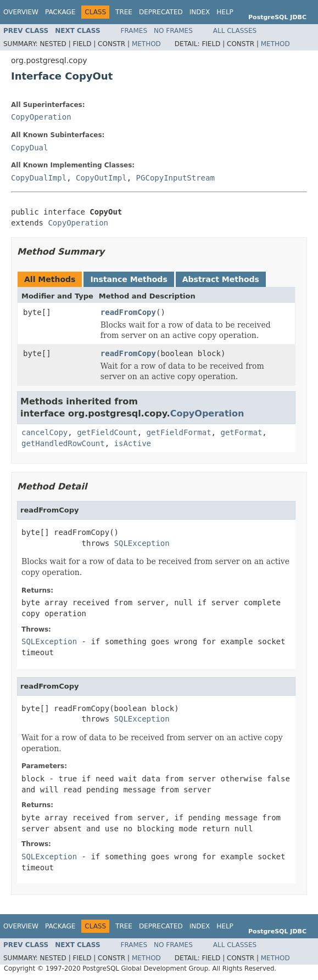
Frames (134, 31)
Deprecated (161, 12)
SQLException (142, 543)
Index (200, 12)
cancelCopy (44, 432)
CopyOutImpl (101, 178)
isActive (133, 443)
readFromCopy (128, 312)
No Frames (173, 31)
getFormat (241, 432)
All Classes (235, 31)
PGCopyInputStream (175, 178)
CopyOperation (41, 117)
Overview (21, 12)
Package (60, 12)
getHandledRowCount (63, 443)
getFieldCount (107, 432)
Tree (124, 12)
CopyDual (29, 148)
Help (225, 12)
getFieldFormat (179, 432)
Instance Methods (129, 279)
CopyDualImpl (39, 178)
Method (146, 44)
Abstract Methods (221, 279)
